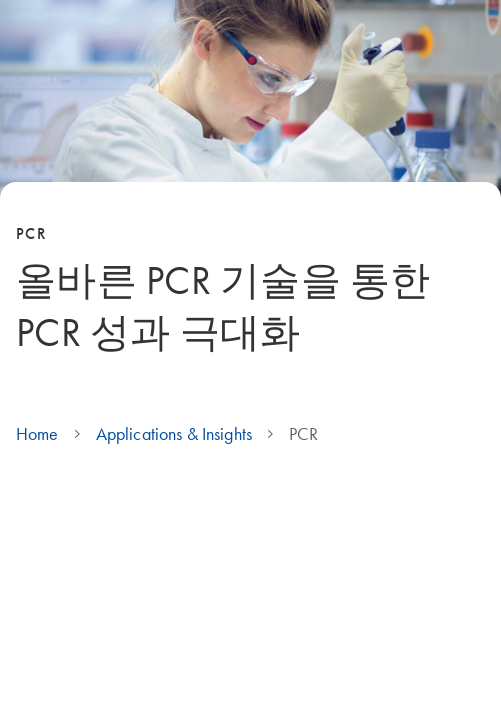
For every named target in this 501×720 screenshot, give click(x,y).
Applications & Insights (174, 434)
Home (37, 434)
